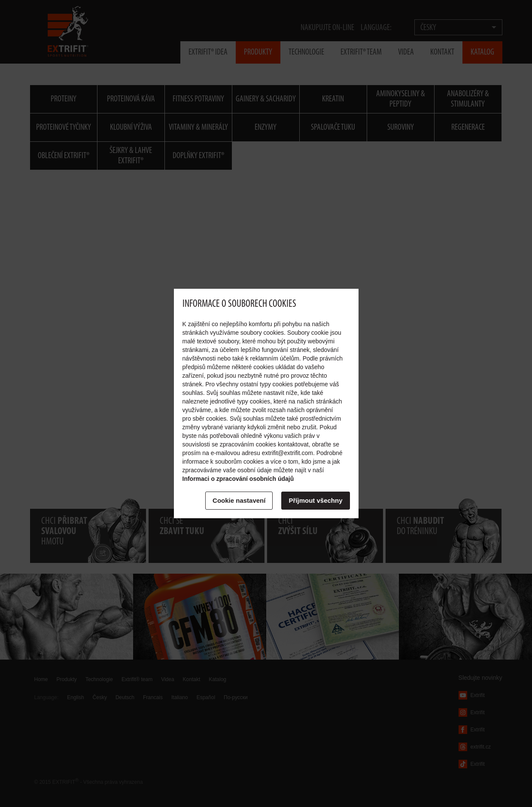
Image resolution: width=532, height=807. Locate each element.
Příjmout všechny (315, 500)
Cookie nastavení (239, 500)
